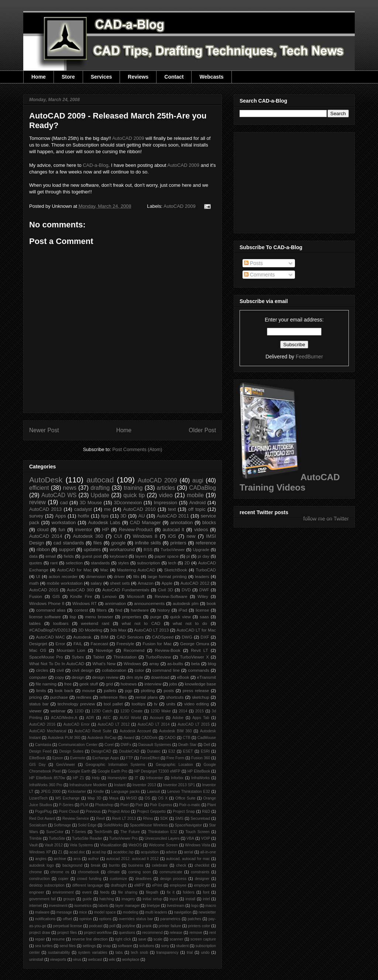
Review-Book (168, 650)
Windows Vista (197, 845)
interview (153, 684)
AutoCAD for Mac (74, 570)
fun (62, 529)
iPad (183, 610)
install (190, 899)
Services (102, 77)
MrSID (132, 798)
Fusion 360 (201, 758)
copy (60, 677)
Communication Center (78, 745)
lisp (73, 617)
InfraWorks (200, 778)
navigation (183, 912)
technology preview (76, 704)
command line (166, 670)
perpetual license (68, 926)
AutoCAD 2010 (140, 509)
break (96, 865)
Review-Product (136, 529)
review (37, 502)
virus (77, 960)
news (70, 488)
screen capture (203, 939)
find (119, 610)
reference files (113, 697)
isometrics (83, 906)
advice (171, 852)
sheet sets (120, 583)
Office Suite (185, 798)
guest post (92, 556)
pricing (35, 697)
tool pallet (113, 704)
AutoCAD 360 (80, 590)
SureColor (55, 832)
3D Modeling (90, 630)
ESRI (205, 751)
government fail (42, 899)
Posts (253, 263)
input (174, 899)
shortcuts (175, 697)
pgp (129, 690)
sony (165, 946)
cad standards (69, 543)
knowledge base (201, 684)
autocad (100, 480)
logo (195, 906)
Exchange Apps (106, 758)
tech (172, 563)
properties (132, 617)
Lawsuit (153, 792)
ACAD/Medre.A (64, 718)
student (182, 946)
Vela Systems (81, 845)
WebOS (135, 845)
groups (69, 899)
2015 (200, 711)
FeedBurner (309, 357)
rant (54, 563)
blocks (209, 522)
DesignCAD (101, 751)
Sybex (78, 657)
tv (156, 704)
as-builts (175, 663)
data (33, 556)
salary (96, 583)
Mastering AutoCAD (136, 570)
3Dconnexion (128, 503)
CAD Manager (145, 522)
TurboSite (57, 838)
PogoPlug (43, 811)
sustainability (59, 953)
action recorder (63, 576)
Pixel (125, 805)
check (181, 865)
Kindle (99, 792)
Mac (104, 570)
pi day (204, 556)
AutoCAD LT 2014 (154, 724)
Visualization (111, 845)
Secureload (200, 819)
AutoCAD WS (59, 495)
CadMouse (207, 738)
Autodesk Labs (104, 522)
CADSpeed (163, 637)
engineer (37, 892)
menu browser (99, 617)
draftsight (119, 885)
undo (205, 953)
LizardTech (38, 798)
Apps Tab (201, 718)
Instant (120, 785)
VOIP (206, 838)
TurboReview (158, 657)
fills (136, 576)
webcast (95, 960)
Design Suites (71, 751)
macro (211, 906)
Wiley (203, 596)
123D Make (161, 711)
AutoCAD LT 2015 (194, 724)
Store (68, 77)
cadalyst (83, 509)
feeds (105, 892)
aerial (188, 852)
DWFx (126, 745)
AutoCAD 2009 (128, 138)
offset (67, 919)
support (67, 549)
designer (202, 879)
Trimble (35, 838)
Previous (93, 811)
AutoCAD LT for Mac (196, 630)
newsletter (207, 912)
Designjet (38, 644)
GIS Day (37, 765)
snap (107, 946)
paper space (167, 556)
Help (96, 778)
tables (35, 623)
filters (102, 610)
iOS (172, 536)
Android (197, 503)
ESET (188, 751)
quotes (36, 563)
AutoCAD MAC (50, 637)
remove (196, 933)
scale (158, 939)
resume (59, 939)
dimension (96, 576)
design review (105, 677)
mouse (89, 690)
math (34, 583)
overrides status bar (136, 919)
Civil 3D (165, 590)
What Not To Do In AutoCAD (57, 663)
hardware (140, 610)
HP (106, 529)
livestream (176, 906)
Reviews (138, 77)
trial (190, 953)
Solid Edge (87, 825)
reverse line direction (90, 939)
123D (79, 711)
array (154, 663)
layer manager (128, 906)
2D (187, 563)
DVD (186, 590)
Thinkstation (125, 657)
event (87, 892)
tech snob (140, 953)
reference (206, 543)
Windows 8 (145, 536)
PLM (84, 805)
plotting (148, 690)
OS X (163, 798)
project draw (40, 933)
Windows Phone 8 (47, 603)
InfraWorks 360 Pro (46, 785)
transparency (167, 953)
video (166, 495)
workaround (122, 549)
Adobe (178, 718)
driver (119, 576)
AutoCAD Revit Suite (93, 731)
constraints (200, 872)
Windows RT (85, 603)
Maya (114, 798)
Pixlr (139, 805)
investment (58, 906)
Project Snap (184, 811)
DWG (187, 637)
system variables (93, 953)
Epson (58, 758)
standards (100, 563)
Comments (260, 275)
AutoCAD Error (77, 724)
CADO (170, 738)
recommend (153, 933)
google (118, 543)
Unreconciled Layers (162, 838)
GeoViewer (66, 765)
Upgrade (201, 549)
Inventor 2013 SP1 (179, 785)
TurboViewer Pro (123, 838)
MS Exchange (68, 798)
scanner (176, 939)
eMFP (140, 885)
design (78, 677)
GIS (56, 596)
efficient (39, 488)
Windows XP (40, 852)
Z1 (60, 852)
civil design (83, 670)
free (68, 684)
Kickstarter (77, 792)
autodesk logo (42, 865)
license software (45, 617)
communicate (171, 872)
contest (81, 610)
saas (204, 617)
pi (188, 556)
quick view (181, 617)
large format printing (167, 576)
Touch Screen (197, 832)
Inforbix (177, 778)
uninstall (36, 960)
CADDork (150, 738)
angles (41, 859)
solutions (147, 946)
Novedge (104, 650)
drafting (100, 488)
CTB (187, 738)
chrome (36, 872)
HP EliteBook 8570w (47, 778)
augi (198, 480)
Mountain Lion (71, 650)
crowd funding (89, 879)
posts (169, 690)
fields (69, 556)
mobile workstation (65, 583)
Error (60, 644)
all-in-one (208, 852)
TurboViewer (173, 549)
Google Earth (79, 771)
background (72, 865)
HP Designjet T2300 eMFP (157, 771)
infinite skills (148, 543)
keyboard (118, 556)
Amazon (146, 583)
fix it (171, 892)
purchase (59, 697)
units (171, 704)
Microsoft (136, 596)
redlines (84, 697)
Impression (165, 503)
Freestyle (126, 644)
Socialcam (38, 825)
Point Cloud (69, 811)
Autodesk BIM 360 (176, 731)
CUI (118, 536)
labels (104, 906)
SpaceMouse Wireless (149, 825)
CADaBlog (202, 488)
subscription (148, 563)
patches (195, 919)
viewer (35, 711)
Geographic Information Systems (115, 765)
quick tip (134, 495)
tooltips (138, 704)
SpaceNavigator (188, 825)
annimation (115, 603)
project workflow (98, 933)
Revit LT (200, 650)
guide (87, 899)
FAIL (78, 644)
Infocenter (155, 778)
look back (64, 690)
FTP (130, 758)
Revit (100, 819)
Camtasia (43, 745)
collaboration (114, 670)
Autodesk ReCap (102, 738)
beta (195, 663)
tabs (119, 953)
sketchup (201, 697)
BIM (105, 637)
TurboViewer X (194, 657)
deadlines (143, 879)
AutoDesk (46, 480)
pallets (110, 690)
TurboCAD (206, 570)
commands (198, 670)
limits (41, 690)
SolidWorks (113, 825)
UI (38, 576)
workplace (131, 960)
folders (189, 892)
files (98, 543)
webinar (58, 711)
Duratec (154, 751)
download (160, 677)
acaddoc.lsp (123, 852)
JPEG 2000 (51, 792)
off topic (197, 509)
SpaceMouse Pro (46, 657)
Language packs (125, 792)
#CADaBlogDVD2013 (50, 630)
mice (83, 912)
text (172, 509)
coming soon (139, 872)
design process (173, 879)
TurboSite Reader (87, 838)
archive (60, 859)
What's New (104, 663)
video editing (197, 704)
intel (206, 899)
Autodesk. (83, 637)
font (206, 892)
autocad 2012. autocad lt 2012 (133, 859)
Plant (212, 805)
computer (38, 677)
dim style (135, 677)
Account (157, 718)
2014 (183, 711)
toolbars (61, 623)
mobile (195, 495)
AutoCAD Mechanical (48, 731)
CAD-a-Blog (95, 165)
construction (39, 879)
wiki (112, 960)
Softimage (63, 825)
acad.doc (77, 852)
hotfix (84, 516)
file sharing (128, 892)
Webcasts (211, 77)
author (93, 859)
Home (39, 77)
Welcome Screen (163, 845)
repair (40, 939)
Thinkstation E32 (163, 832)
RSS (148, 549)
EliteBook (37, 758)
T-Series (79, 832)
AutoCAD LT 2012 (114, 724)
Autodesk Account (135, 731)
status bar (39, 704)
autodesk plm (186, 603)
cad (64, 503)
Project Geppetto (151, 811)
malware (42, 912)
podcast (96, 926)
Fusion (36, 596)
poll (112, 926)
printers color (199, 926)
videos (201, 529)
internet (36, 906)
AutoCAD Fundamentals (126, 590)
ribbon (43, 549)
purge (156, 617)
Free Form (176, 758)
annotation (181, 522)
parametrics (170, 919)
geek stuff (89, 684)
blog (212, 663)
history (164, 610)
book (211, 603)
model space (105, 912)
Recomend (134, 650)
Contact (174, 77)
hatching (106, 899)
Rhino (148, 819)
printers (178, 543)
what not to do (190, 623)
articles (166, 488)
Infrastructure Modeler (88, 785)
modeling (131, 912)
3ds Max (118, 630)
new (191, 536)
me (107, 509)
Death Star (188, 745)
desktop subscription (47, 885)
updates (92, 549)
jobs (173, 684)
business (136, 865)
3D (123, 516)
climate (114, 872)
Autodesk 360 (88, 536)
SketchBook (175, 570)
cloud (43, 529)
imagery (128, 899)
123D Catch (102, 711)
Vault (33, 845)
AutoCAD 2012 (195, 583)
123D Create (131, 711)
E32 (172, 751)
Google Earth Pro (112, 771)
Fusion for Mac (157, 644)
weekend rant (95, 623)
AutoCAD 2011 (173, 516)
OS (147, 798)
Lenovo (109, 596)
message (64, 912)
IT (136, 778)
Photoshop (104, 805)
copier (63, 879)
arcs (77, 859)
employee (178, 885)
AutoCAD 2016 (42, 724)
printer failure (170, 926)
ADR (90, 718)
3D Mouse (91, 503)
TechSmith (103, 832)
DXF (205, 637)
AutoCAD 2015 (44, 590)
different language (87, 885)
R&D (206, 811)
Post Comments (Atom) (137, 449)
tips (105, 516)
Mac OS (38, 650)
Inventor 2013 (144, 785)
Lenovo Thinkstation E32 (189, 792)
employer (202, 885)
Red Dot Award (42, 819)
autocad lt (173, 529)
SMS (180, 819)
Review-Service (76, 819)
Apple (167, 583)
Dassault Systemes (155, 745)
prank (147, 926)
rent (213, 933)
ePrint (157, 885)
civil (60, 670)
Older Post (202, 430)
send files (68, 946)
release (176, 933)
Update (100, 495)
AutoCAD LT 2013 (151, 630)
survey (36, 516)
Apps (61, 516)
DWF (204, 590)
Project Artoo (119, 811)
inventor (84, 529)
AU (141, 516)
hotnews (129, 684)
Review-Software (171, 596)
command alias (51, 610)
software (125, 946)
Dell (207, 745)
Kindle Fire (81, 596)
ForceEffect (150, 758)
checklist (202, 865)
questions (127, 933)
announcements (149, 603)
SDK (164, 819)
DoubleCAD (129, 751)
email (51, 556)
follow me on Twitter (326, 519)
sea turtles (44, 946)
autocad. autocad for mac (188, 859)
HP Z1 (78, 778)
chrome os (60, 872)
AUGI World (130, 718)
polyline (129, 926)
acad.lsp (99, 852)
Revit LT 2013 (124, 819)
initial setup (152, 899)
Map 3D (94, 798)
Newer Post (44, 430)
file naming (46, 684)
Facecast (99, 644)
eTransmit (206, 677)
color (139, 670)
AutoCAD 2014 (46, 536)
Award (129, 738)
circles (42, 670)
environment (63, 892)
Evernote (78, 758)
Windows (132, 663)
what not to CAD (141, 623)
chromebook (88, 872)
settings (89, 946)
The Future (130, 832)
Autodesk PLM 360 (64, 738)
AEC (107, 718)
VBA (190, 838)
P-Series (66, 805)
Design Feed (40, 751)
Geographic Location (174, 765)
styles (123, 563)
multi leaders (156, 912)
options (105, 919)
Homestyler (118, 778)
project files (67, 933)
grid (109, 684)
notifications (45, 919)
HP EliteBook (199, 771)
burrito (114, 865)
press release (196, 690)
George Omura (195, 644)
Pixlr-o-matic (190, 805)
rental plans (146, 697)
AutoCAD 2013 (45, 509)
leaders (202, 576)
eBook (183, 677)
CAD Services (130, 637)
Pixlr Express (161, 805)
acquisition (150, 852)
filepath (152, 892)
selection (74, 563)
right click (123, 939)
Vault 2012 (54, 845)
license (202, 610)
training (133, 488)
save (142, 939)
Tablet (99, 657)
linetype (154, 906)
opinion (86, 919)
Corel (109, 745)
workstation (64, 522)
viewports (58, 960)
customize (118, 879)
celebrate (160, 865)
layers (141, 556)
